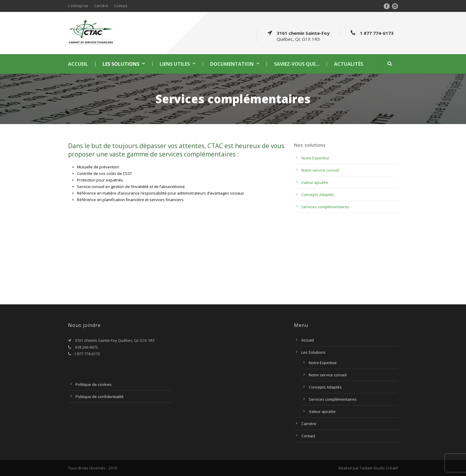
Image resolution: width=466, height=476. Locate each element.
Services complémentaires (325, 207)
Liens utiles (175, 64)
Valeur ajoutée (315, 182)
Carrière (101, 6)
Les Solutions (121, 64)
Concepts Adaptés (318, 195)
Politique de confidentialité (100, 397)
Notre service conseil (320, 170)
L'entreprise (78, 6)
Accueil (78, 64)
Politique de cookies (94, 384)
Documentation (232, 64)
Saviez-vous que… (297, 64)
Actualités (349, 64)
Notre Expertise (315, 158)
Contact (121, 6)
